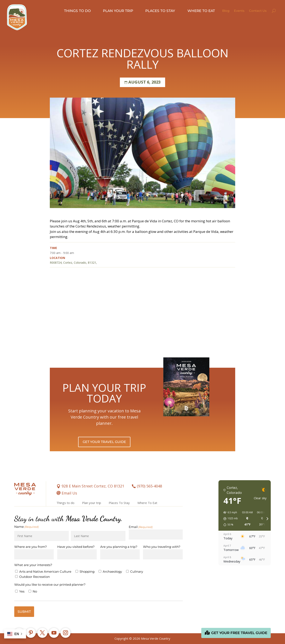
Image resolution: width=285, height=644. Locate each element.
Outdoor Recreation (35, 577)
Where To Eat (147, 503)
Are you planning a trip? (119, 547)
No (35, 591)
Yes (22, 591)
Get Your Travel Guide (104, 442)
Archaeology (112, 572)
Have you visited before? (76, 547)
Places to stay (160, 11)
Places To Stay (119, 503)
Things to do (77, 11)
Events (239, 11)
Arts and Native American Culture (45, 572)
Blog (226, 11)
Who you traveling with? (162, 547)
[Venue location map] (142, 314)
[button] (229, 519)
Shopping (87, 572)
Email (141, 527)
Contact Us (258, 11)
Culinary (137, 572)
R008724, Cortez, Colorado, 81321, (73, 263)
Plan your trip (118, 11)
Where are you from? (31, 547)
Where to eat (201, 11)
